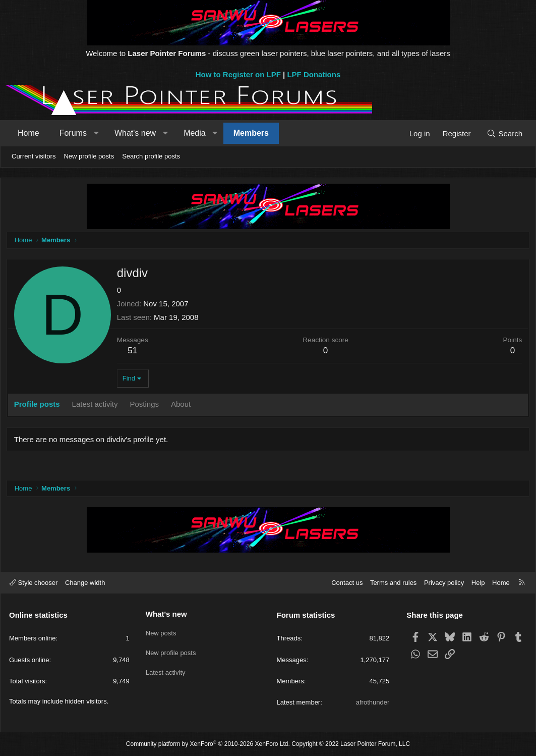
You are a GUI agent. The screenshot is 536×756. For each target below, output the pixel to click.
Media (195, 133)
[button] (96, 133)
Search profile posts (151, 156)
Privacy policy (444, 583)
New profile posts (89, 156)
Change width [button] (85, 583)
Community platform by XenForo (208, 744)
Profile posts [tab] (39, 406)
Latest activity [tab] (97, 406)
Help (478, 583)
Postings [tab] (146, 406)
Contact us (347, 583)
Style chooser (34, 583)
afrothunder (373, 702)
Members (251, 133)
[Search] (504, 133)
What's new (135, 133)
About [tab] (182, 406)
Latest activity (166, 668)
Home (28, 133)
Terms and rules (393, 583)
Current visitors (34, 156)
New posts (161, 631)
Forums (73, 133)
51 (134, 352)
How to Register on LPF (238, 74)
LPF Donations (314, 74)
